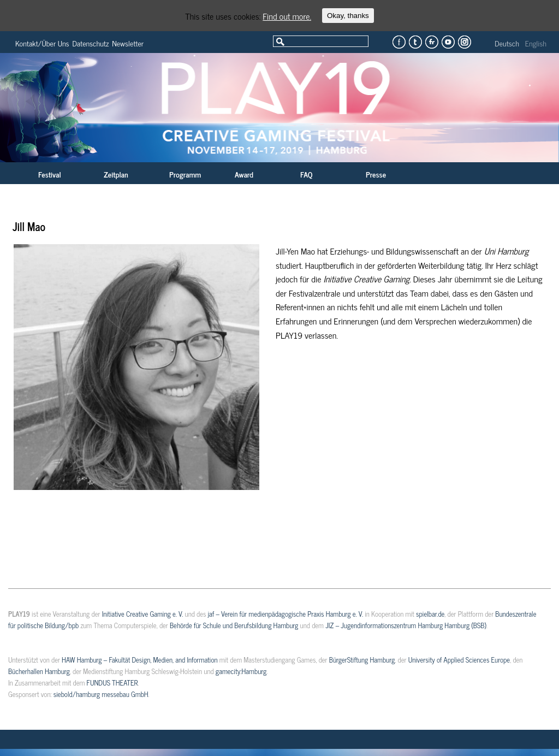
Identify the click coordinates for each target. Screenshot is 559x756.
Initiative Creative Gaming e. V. (143, 615)
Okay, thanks (348, 16)
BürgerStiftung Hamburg (362, 661)
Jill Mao (29, 228)
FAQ (306, 175)
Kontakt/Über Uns (42, 44)
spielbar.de (430, 615)
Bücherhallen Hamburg (39, 672)
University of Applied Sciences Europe (459, 661)
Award (244, 175)
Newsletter (128, 44)
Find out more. (287, 16)
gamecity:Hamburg (241, 672)
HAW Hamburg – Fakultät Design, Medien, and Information (140, 661)
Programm (185, 175)
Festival (50, 175)
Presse (376, 175)
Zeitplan (116, 175)
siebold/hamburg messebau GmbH (101, 695)
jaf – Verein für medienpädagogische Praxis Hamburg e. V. (286, 615)
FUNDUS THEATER (112, 684)
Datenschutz (91, 44)
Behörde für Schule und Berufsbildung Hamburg (234, 626)
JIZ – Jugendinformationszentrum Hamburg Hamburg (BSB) (406, 626)
